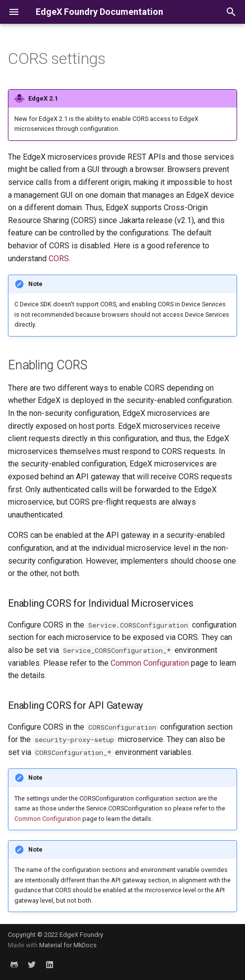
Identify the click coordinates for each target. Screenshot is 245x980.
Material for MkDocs (68, 945)
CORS (59, 259)
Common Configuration (150, 663)
